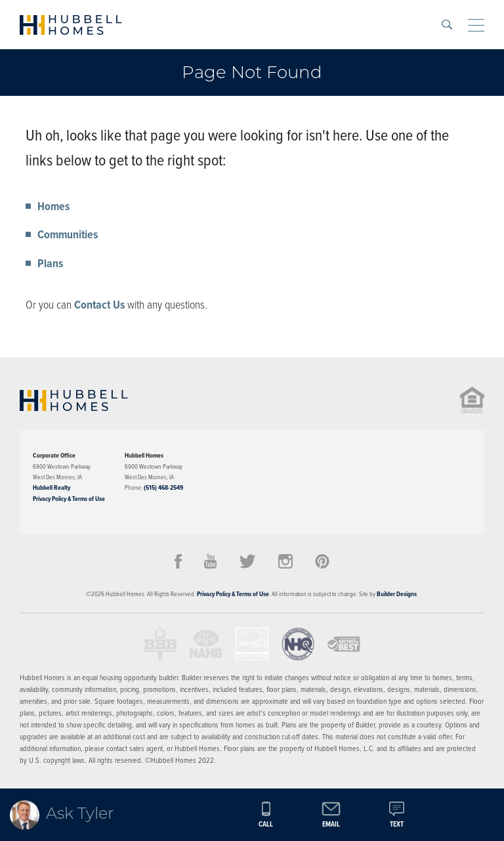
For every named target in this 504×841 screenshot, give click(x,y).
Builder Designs (397, 594)
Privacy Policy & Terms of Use (69, 499)
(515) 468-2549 (163, 487)
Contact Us (99, 305)
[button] (447, 25)
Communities (68, 234)
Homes (53, 206)
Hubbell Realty (52, 487)
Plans (50, 263)
